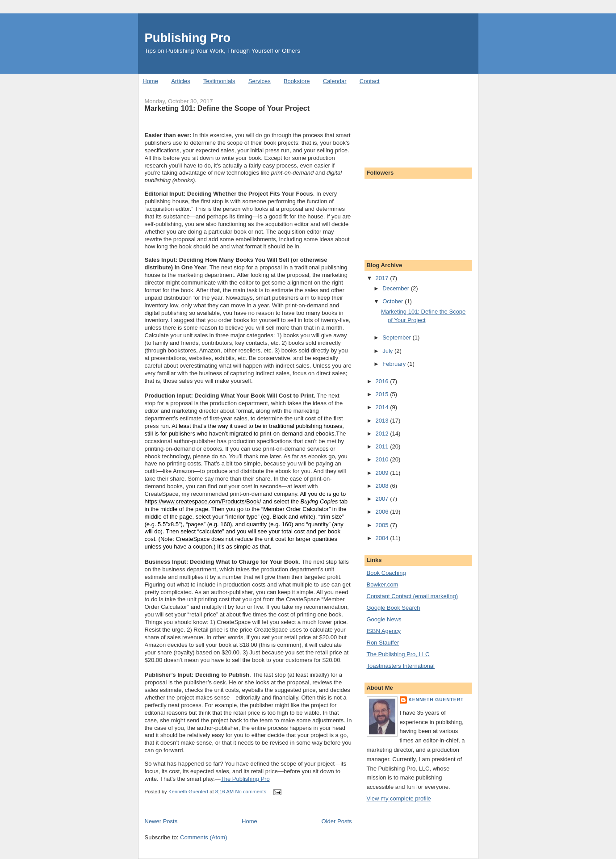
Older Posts (337, 821)
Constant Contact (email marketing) (412, 596)
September (397, 337)
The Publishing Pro (245, 779)
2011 (383, 446)
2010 (383, 459)
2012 (383, 434)
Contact (370, 81)
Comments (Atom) (203, 837)
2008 (383, 486)
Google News (384, 619)
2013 (383, 421)
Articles (181, 81)
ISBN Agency (384, 631)
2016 (383, 381)
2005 (383, 525)
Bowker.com (383, 585)
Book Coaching (386, 573)
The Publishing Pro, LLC (398, 654)
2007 (383, 499)
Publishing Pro (188, 38)
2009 (383, 473)
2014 (383, 407)
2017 (383, 278)
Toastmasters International (401, 666)
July (388, 351)
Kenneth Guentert (436, 700)
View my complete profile (399, 798)
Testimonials (219, 81)
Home (150, 81)
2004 (383, 538)
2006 (383, 512)
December (397, 288)
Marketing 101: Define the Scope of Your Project (227, 108)
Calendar (335, 81)
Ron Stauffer (383, 643)
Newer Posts (161, 821)
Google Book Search (394, 608)
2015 (383, 394)
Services (260, 81)
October (394, 301)
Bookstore (297, 81)
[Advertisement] (407, 122)
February (395, 364)
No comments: (252, 792)
